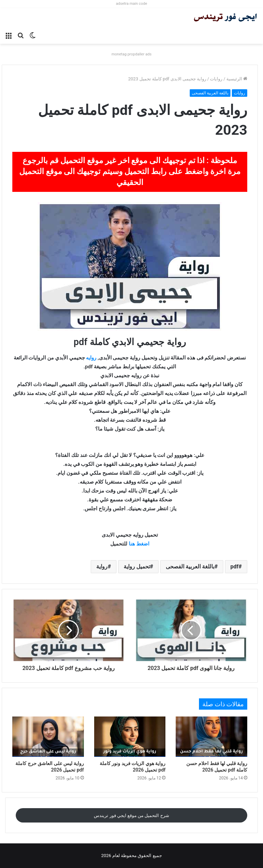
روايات (216, 79)
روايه (91, 358)
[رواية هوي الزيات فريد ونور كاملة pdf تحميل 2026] (130, 737)
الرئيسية (237, 79)
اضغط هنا (139, 544)
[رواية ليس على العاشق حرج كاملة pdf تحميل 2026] (48, 737)
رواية (102, 567)
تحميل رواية (137, 567)
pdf (235, 567)
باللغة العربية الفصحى (210, 93)
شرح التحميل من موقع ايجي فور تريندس (131, 816)
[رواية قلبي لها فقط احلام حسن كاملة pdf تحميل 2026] (211, 737)
